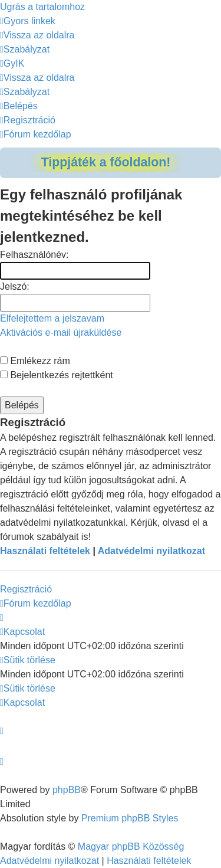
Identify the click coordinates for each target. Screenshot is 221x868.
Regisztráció (26, 589)
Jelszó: (15, 286)
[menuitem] (37, 35)
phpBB (67, 790)
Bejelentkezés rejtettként (57, 375)
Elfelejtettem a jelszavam (52, 318)
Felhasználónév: (34, 255)
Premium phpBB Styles (130, 818)
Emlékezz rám (35, 361)
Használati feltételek (45, 551)
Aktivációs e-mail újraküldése (61, 333)
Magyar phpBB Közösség (131, 846)
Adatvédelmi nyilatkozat (151, 551)
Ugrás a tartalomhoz (42, 7)
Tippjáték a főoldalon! (106, 162)
